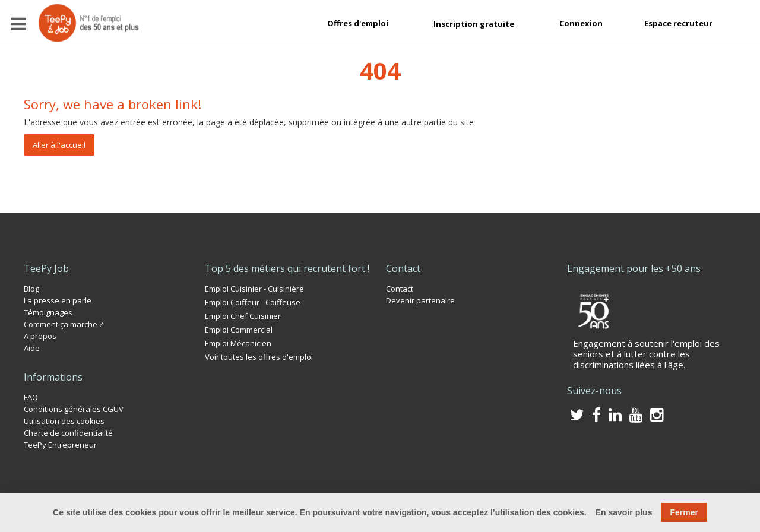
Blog (31, 289)
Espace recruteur (678, 23)
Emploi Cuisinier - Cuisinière (254, 289)
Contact (400, 289)
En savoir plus (624, 512)
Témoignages (48, 312)
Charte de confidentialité (68, 433)
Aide (32, 348)
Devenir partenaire (420, 300)
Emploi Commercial (239, 330)
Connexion (581, 23)
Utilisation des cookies (64, 421)
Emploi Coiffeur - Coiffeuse (253, 302)
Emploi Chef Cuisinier (243, 316)
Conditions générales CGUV (74, 409)
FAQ (31, 397)
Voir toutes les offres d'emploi (259, 357)
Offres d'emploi (358, 23)
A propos (40, 336)
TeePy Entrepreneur (60, 445)
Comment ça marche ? (63, 324)
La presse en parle (58, 300)
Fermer (684, 512)
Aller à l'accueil (59, 145)
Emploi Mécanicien (238, 343)
